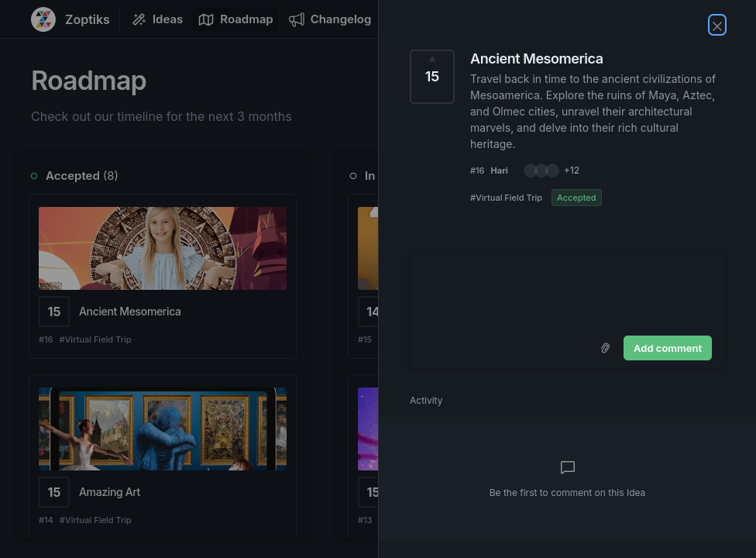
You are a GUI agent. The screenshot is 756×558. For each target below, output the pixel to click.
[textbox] (567, 290)
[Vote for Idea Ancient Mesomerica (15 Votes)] (432, 77)
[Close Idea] (717, 25)
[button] (552, 170)
